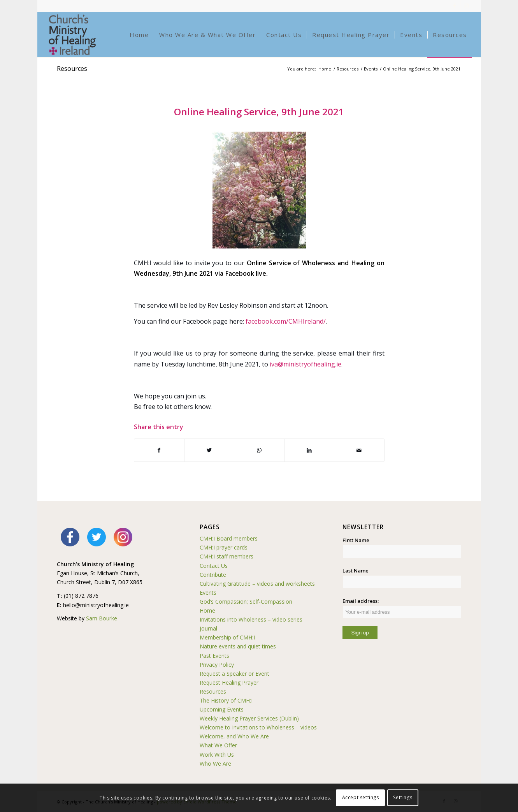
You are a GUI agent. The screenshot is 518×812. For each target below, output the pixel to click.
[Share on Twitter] (209, 450)
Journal (208, 628)
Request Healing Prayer (229, 683)
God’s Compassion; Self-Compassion (246, 602)
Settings (403, 797)
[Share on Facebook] (159, 450)
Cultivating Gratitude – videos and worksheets (257, 584)
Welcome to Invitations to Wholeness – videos (258, 727)
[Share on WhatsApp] (259, 450)
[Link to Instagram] (466, 6)
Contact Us (214, 566)
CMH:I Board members (229, 538)
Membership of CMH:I (227, 637)
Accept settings (361, 797)
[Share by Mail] (359, 450)
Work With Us (217, 755)
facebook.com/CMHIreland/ (286, 321)
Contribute (213, 575)
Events (208, 593)
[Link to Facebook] (454, 6)
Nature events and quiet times (238, 646)
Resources (72, 69)
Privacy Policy (217, 665)
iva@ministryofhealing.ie (306, 364)
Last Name (356, 571)
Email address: (402, 608)
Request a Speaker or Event (234, 674)
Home (207, 610)
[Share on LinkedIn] (309, 450)
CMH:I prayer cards (224, 547)
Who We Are (215, 764)
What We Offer (218, 745)
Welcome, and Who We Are (234, 736)
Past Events (214, 656)
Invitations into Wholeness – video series (251, 619)
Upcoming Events (222, 709)
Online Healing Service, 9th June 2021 (259, 112)
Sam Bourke (102, 618)
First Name (356, 540)
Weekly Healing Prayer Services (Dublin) (249, 718)
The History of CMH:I (226, 700)
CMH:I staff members (227, 556)
